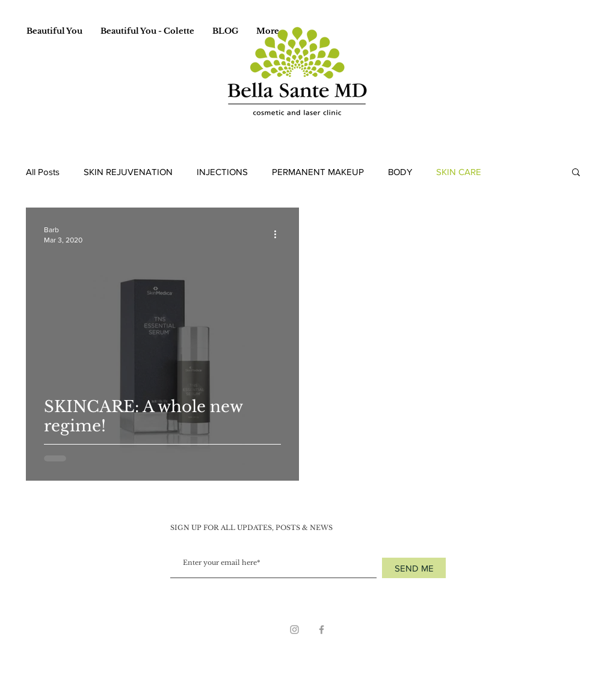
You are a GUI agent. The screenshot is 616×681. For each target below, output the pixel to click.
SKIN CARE (459, 172)
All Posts (43, 172)
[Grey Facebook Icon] (322, 630)
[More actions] (279, 234)
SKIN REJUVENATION (128, 172)
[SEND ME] (414, 568)
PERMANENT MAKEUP (318, 172)
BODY (400, 172)
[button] (576, 173)
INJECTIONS (222, 172)
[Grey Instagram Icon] (294, 630)
